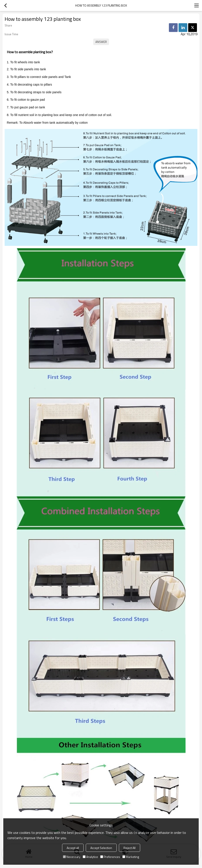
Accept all (73, 848)
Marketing (131, 857)
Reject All (130, 848)
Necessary (72, 857)
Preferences (110, 857)
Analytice (90, 857)
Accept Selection (101, 848)
